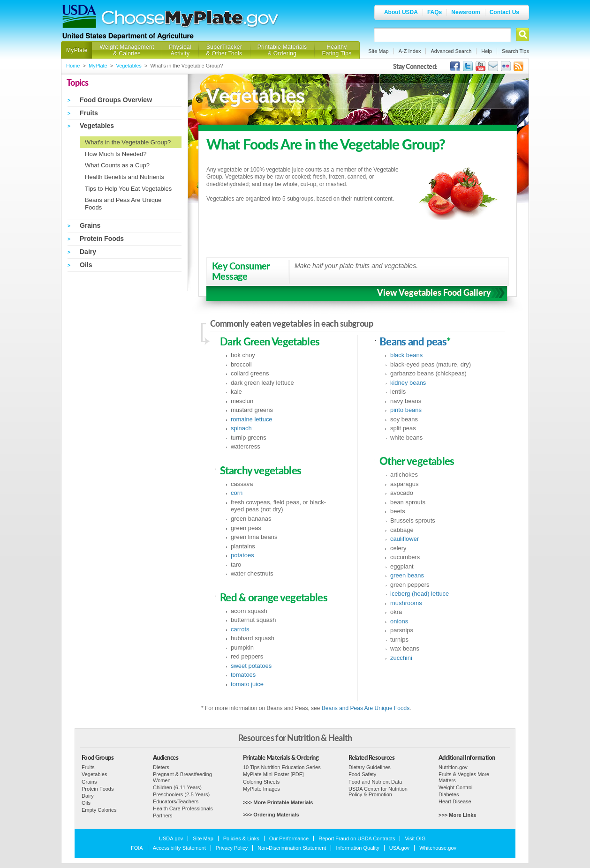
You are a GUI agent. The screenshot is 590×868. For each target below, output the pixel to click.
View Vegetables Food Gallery (434, 292)
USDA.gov (171, 838)
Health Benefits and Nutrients (125, 177)
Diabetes (449, 794)
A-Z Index (410, 51)
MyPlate (77, 50)
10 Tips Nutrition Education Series (282, 767)
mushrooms (406, 603)
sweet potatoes (251, 666)
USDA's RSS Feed (518, 66)
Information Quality (357, 848)
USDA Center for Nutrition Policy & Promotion (378, 792)
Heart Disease (455, 801)
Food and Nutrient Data (375, 782)
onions (399, 621)
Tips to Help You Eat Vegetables (128, 189)
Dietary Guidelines (370, 767)
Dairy (88, 252)
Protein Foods (102, 239)
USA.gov (399, 848)
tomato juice (247, 684)
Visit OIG (415, 838)
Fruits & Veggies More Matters (464, 777)
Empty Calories (99, 810)
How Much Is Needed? (116, 154)
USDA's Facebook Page (455, 66)
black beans (406, 355)
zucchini (401, 658)
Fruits (89, 113)
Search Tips (515, 51)
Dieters (161, 767)
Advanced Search (451, 51)
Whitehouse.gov (438, 848)
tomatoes (243, 675)
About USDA (401, 12)
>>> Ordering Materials (271, 815)
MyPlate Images (261, 789)
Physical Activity (180, 50)
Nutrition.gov (453, 767)
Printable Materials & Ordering (282, 50)
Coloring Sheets (261, 782)
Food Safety (362, 774)
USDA (79, 16)
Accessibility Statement (179, 848)
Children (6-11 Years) (177, 787)
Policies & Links (241, 838)
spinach (241, 428)
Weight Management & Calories (127, 50)
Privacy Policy (232, 848)
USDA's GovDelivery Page (493, 66)
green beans (407, 575)
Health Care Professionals (183, 808)
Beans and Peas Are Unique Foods (366, 708)
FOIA (137, 848)
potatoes (242, 555)
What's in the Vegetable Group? (128, 142)
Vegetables (129, 66)
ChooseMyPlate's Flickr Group (506, 66)
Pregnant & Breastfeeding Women (182, 777)
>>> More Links (457, 815)
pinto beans (406, 410)
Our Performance (289, 838)
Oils (86, 265)
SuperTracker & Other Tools (224, 50)
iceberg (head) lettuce (420, 594)
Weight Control (456, 787)
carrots (240, 629)
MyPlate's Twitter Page (468, 66)
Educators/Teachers (176, 801)
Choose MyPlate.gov (190, 19)
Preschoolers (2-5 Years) (181, 794)
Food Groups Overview (116, 100)
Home (73, 66)
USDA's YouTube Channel (480, 66)
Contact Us (504, 12)
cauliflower (405, 539)
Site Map (378, 51)
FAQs (435, 12)
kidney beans (408, 383)
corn (237, 493)
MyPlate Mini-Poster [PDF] (273, 774)
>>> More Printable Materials (278, 802)
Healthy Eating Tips (337, 50)
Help (487, 51)
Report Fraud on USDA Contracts (357, 838)
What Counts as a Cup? (117, 165)
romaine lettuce (252, 419)
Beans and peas (413, 342)
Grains (90, 225)
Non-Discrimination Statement (292, 848)
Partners (163, 816)
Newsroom (465, 12)
